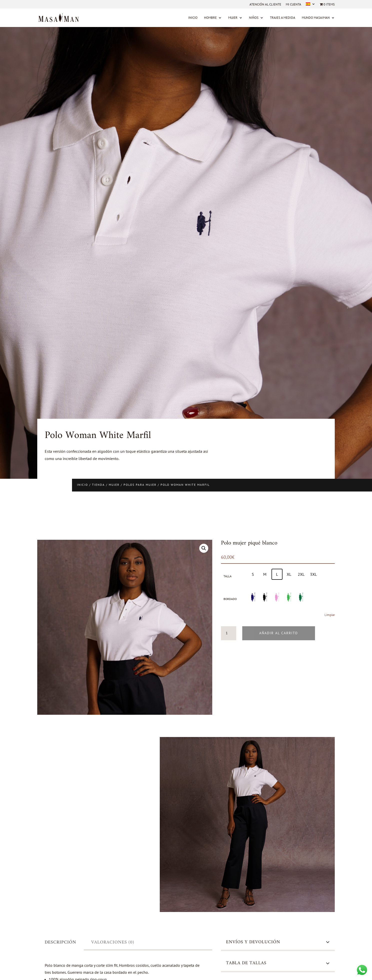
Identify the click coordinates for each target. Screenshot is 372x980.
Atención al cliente (265, 5)
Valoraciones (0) (113, 942)
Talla (227, 576)
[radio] (253, 574)
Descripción (60, 942)
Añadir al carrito (279, 633)
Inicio (193, 18)
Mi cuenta (293, 5)
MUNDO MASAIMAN (316, 18)
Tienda (98, 485)
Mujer (233, 18)
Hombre (210, 18)
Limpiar (330, 615)
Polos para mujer (140, 485)
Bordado (230, 599)
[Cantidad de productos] (228, 633)
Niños (254, 18)
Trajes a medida (283, 18)
